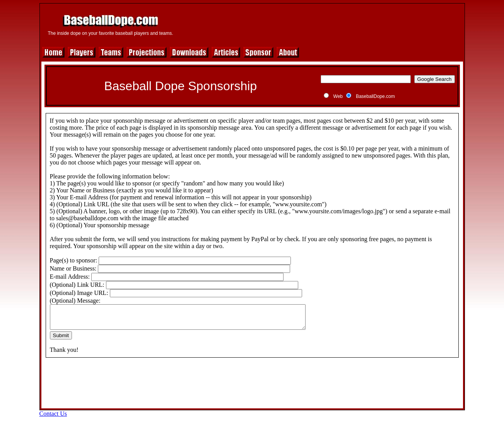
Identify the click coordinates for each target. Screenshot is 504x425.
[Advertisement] (321, 24)
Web (338, 96)
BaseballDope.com (375, 96)
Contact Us (53, 418)
